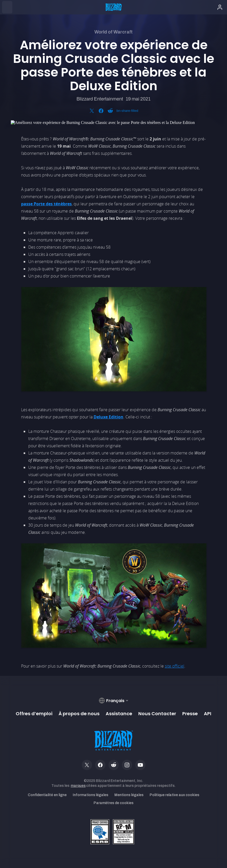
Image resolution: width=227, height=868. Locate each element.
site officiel (175, 666)
